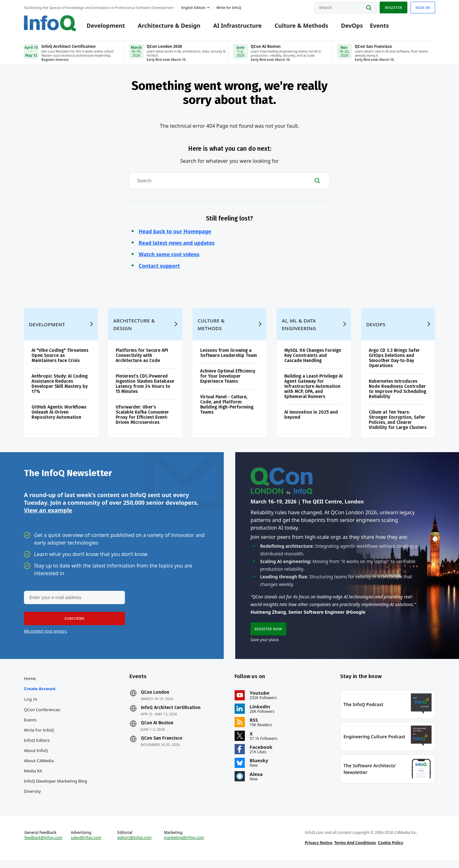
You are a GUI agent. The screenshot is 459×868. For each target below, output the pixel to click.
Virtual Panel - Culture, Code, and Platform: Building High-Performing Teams (227, 408)
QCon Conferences (42, 715)
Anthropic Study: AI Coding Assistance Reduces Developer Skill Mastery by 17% (60, 387)
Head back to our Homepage (175, 233)
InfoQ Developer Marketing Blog (55, 786)
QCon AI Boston (157, 728)
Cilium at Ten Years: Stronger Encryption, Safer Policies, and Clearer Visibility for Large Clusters (398, 423)
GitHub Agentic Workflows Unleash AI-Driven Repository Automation (59, 415)
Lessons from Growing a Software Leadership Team (229, 356)
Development (106, 26)
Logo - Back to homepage (50, 23)
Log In (31, 705)
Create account (40, 694)
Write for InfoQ (39, 735)
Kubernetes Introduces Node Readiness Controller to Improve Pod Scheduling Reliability (397, 392)
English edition (193, 7)
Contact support (159, 267)
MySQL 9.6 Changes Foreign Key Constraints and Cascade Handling (313, 359)
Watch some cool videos (169, 256)
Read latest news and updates (177, 244)
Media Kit (33, 776)
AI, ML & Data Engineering (299, 328)
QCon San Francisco (162, 744)
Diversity (32, 797)
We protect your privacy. (46, 636)
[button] (74, 623)
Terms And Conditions (355, 850)
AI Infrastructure (237, 26)
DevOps (352, 26)
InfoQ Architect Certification (171, 713)
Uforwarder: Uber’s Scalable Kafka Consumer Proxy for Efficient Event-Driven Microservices (142, 418)
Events (379, 26)
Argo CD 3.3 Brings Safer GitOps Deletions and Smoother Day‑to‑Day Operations (394, 361)
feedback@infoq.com (43, 845)
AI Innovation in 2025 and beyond (311, 418)
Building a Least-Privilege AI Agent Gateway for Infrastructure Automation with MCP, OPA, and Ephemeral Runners (313, 390)
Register (393, 7)
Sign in (423, 7)
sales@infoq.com (86, 845)
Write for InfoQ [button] (229, 7)
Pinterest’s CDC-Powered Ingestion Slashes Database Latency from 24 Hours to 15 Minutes (145, 387)
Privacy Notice (318, 850)
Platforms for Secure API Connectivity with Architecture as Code (142, 359)
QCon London (155, 698)
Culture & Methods (301, 26)
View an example (48, 514)
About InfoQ (36, 756)
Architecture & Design (169, 26)
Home (30, 684)
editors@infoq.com (134, 845)
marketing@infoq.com (184, 845)
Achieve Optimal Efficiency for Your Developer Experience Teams (228, 379)
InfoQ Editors (37, 746)
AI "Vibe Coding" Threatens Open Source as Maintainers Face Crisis (60, 359)
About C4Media (39, 766)
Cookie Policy (391, 850)
